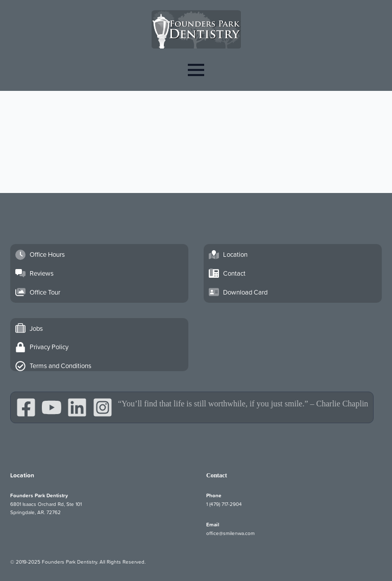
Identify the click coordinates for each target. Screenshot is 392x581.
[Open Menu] (196, 70)
